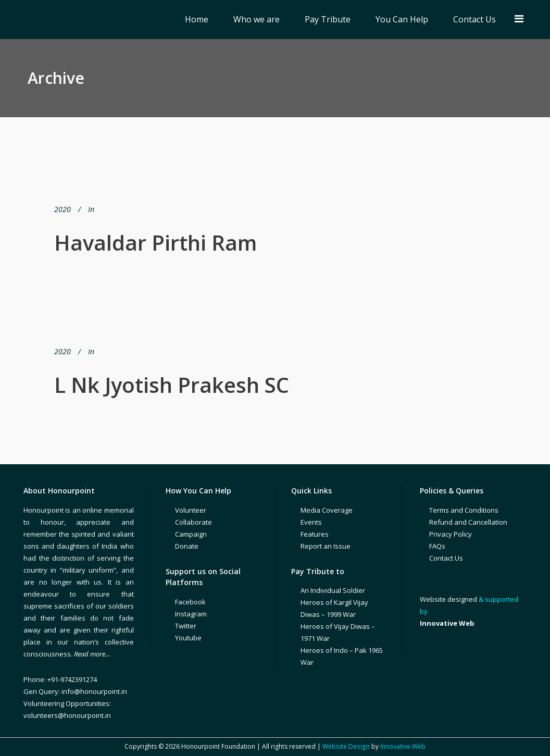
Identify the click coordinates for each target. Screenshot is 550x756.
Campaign (191, 534)
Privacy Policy (451, 534)
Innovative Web (403, 746)
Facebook (190, 602)
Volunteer (191, 510)
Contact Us (446, 558)
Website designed (448, 599)
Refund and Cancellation (468, 522)
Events (311, 522)
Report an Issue (326, 546)
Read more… (92, 654)
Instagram (191, 614)
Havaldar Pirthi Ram (155, 243)
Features (315, 534)
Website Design (346, 746)
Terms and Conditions (464, 510)
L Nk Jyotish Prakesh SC (172, 385)
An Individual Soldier (333, 590)
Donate (187, 546)
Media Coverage (327, 510)
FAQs (437, 546)
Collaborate (193, 522)
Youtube (188, 638)
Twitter (186, 626)
